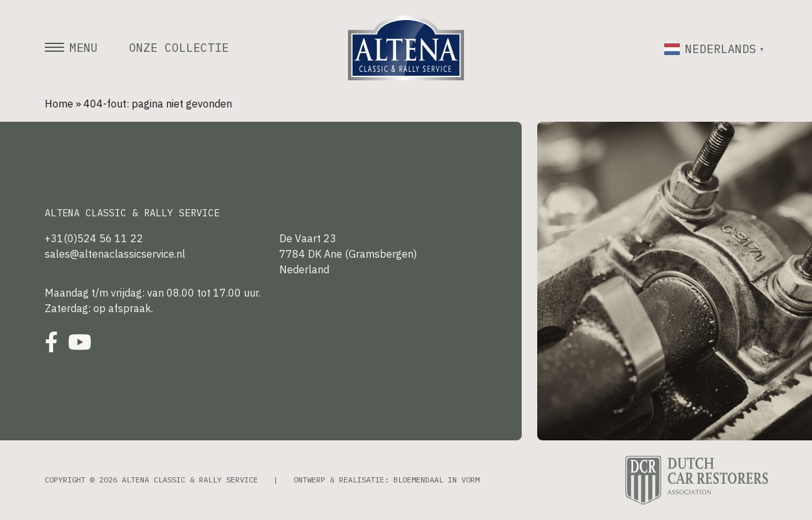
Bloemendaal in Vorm (436, 480)
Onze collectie (179, 48)
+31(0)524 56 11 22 (94, 238)
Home (59, 104)
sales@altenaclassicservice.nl (115, 254)
